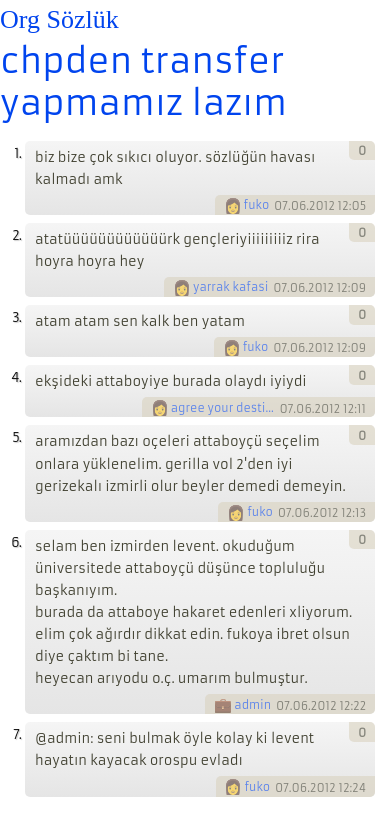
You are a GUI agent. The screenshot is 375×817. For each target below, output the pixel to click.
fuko (257, 205)
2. (16, 235)
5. (16, 437)
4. (16, 377)
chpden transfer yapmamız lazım (143, 82)
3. (16, 317)
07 (281, 206)
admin (252, 705)
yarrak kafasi (230, 287)
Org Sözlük (59, 19)
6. (16, 542)
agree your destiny (224, 408)
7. (17, 734)
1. (17, 153)
